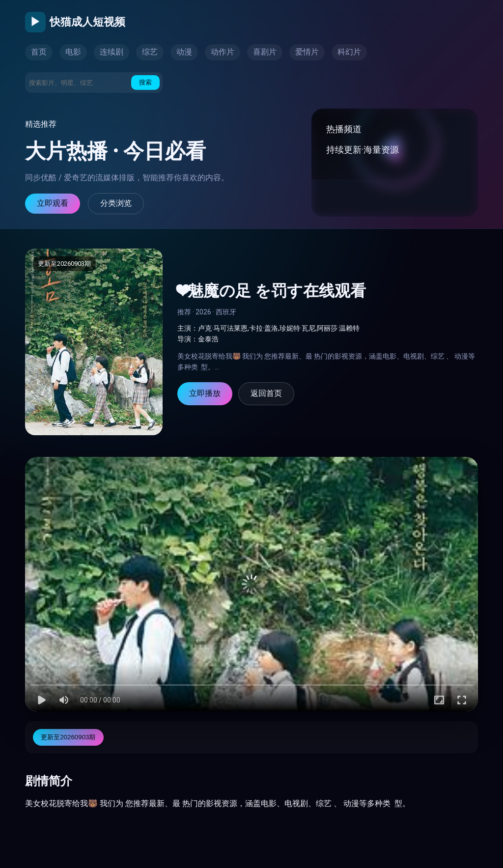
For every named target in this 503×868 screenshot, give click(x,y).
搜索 (145, 82)
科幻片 (349, 52)
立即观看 (53, 203)
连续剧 (112, 52)
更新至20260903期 (68, 737)
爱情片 (307, 52)
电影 (73, 52)
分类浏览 (116, 203)
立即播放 (205, 393)
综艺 (150, 52)
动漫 (184, 52)
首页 (39, 52)
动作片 (223, 52)
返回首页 (266, 393)
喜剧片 (265, 52)
